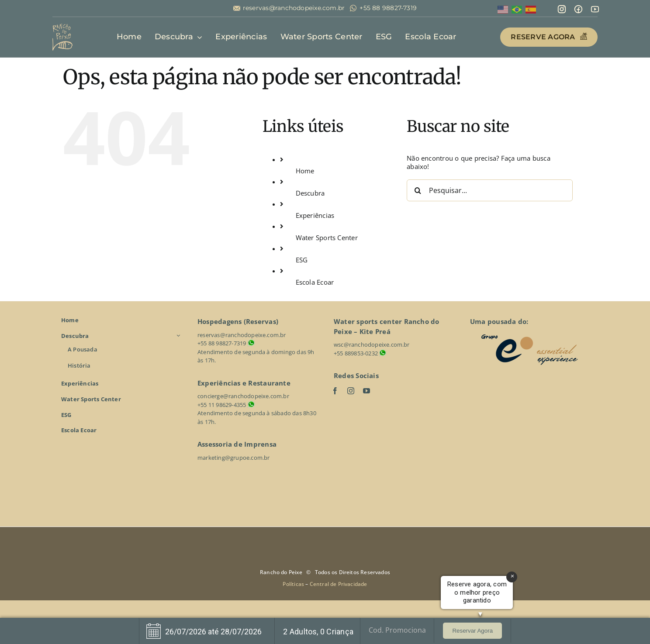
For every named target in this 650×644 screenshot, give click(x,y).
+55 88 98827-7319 (388, 8)
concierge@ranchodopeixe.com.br (243, 396)
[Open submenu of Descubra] (179, 336)
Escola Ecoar (315, 282)
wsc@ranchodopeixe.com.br (372, 344)
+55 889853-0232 (356, 353)
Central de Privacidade (339, 584)
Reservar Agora (472, 631)
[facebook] (335, 391)
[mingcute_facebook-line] (578, 7)
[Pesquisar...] (490, 190)
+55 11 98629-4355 (222, 405)
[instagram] (351, 391)
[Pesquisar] (418, 190)
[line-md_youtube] (595, 7)
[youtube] (366, 391)
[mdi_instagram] (562, 7)
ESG (302, 260)
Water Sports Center (327, 238)
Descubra (310, 193)
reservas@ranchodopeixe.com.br (294, 8)
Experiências (315, 215)
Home (305, 171)
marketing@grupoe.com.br (234, 458)
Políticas (294, 584)
